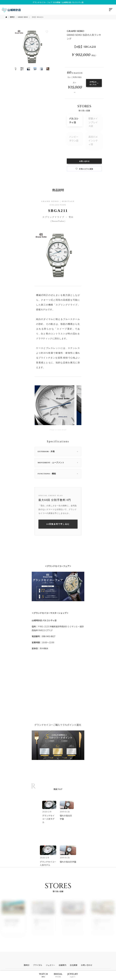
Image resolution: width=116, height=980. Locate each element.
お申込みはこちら (94, 83)
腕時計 (12, 17)
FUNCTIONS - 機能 (58, 474)
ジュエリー (51, 965)
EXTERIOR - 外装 (58, 452)
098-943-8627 (49, 636)
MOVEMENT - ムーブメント (58, 463)
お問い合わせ (84, 161)
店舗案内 (63, 965)
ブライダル (38, 965)
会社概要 (74, 965)
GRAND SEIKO (23, 17)
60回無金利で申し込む (58, 524)
